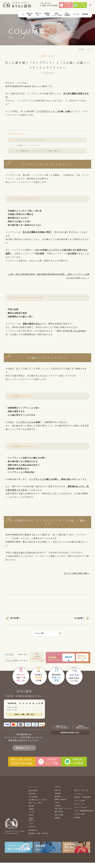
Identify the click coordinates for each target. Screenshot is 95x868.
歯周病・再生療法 (60, 805)
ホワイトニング (79, 809)
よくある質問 (33, 802)
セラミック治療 (79, 806)
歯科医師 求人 (33, 836)
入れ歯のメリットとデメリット (28, 148)
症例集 (31, 823)
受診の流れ (32, 799)
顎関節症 (57, 823)
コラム (31, 829)
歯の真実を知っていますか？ (38, 805)
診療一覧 (57, 796)
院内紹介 (32, 811)
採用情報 (85, 15)
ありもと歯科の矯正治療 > (77, 579)
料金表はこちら (24, 753)
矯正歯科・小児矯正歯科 (82, 803)
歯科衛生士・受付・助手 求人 (38, 839)
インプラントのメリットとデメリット (31, 142)
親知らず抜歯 (59, 820)
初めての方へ (38, 15)
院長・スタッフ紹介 (57, 15)
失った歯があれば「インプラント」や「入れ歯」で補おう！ (42, 155)
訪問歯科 (77, 823)
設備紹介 (32, 814)
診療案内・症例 (47, 15)
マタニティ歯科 (79, 819)
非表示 (22, 135)
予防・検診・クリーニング (63, 814)
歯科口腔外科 (59, 817)
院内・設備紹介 (68, 15)
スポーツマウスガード (82, 813)
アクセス (76, 15)
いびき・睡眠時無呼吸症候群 (84, 816)
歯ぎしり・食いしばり (82, 796)
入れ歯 (57, 808)
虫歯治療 (57, 799)
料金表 (31, 820)
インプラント (48, 74)
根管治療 (57, 802)
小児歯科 (57, 811)
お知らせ (32, 825)
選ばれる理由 (30, 15)
